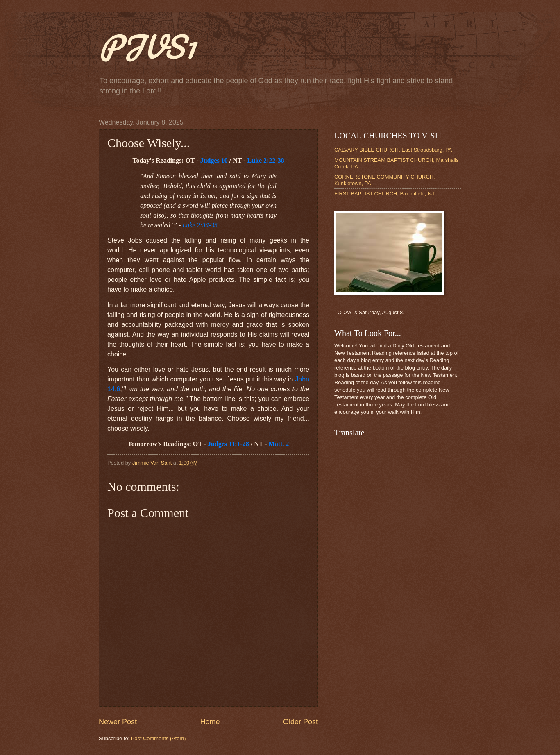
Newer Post (118, 722)
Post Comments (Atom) (159, 738)
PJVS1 (147, 46)
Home (210, 722)
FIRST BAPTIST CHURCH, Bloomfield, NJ (384, 194)
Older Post (300, 722)
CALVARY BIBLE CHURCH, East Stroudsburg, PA (393, 150)
